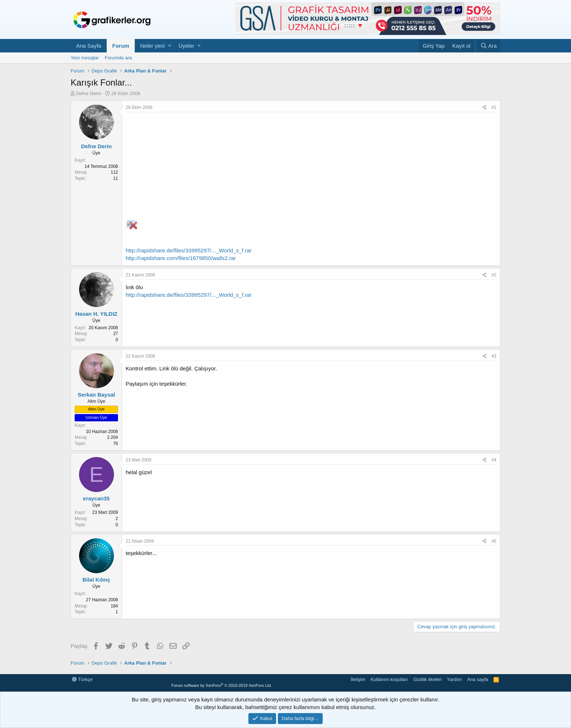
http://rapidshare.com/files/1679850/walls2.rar (181, 258)
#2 (494, 275)
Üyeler (186, 46)
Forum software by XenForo (221, 685)
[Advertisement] (311, 167)
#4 (494, 460)
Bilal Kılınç (96, 580)
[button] (170, 46)
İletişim (358, 679)
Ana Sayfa (89, 46)
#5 (494, 541)
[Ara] (489, 46)
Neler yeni (153, 46)
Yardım (454, 679)
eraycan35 (96, 498)
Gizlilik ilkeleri (428, 679)
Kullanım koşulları (389, 679)
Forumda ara (118, 58)
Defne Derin (89, 93)
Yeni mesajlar (85, 58)
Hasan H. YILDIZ (97, 314)
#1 (494, 107)
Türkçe (82, 679)
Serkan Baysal (96, 395)
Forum (121, 46)
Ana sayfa (478, 679)
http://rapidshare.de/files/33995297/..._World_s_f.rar (189, 250)
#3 (494, 356)
